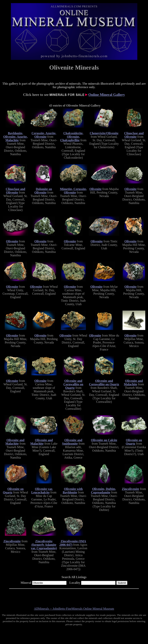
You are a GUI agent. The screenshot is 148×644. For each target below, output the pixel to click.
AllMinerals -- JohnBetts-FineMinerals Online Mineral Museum (74, 609)
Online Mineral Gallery (107, 95)
